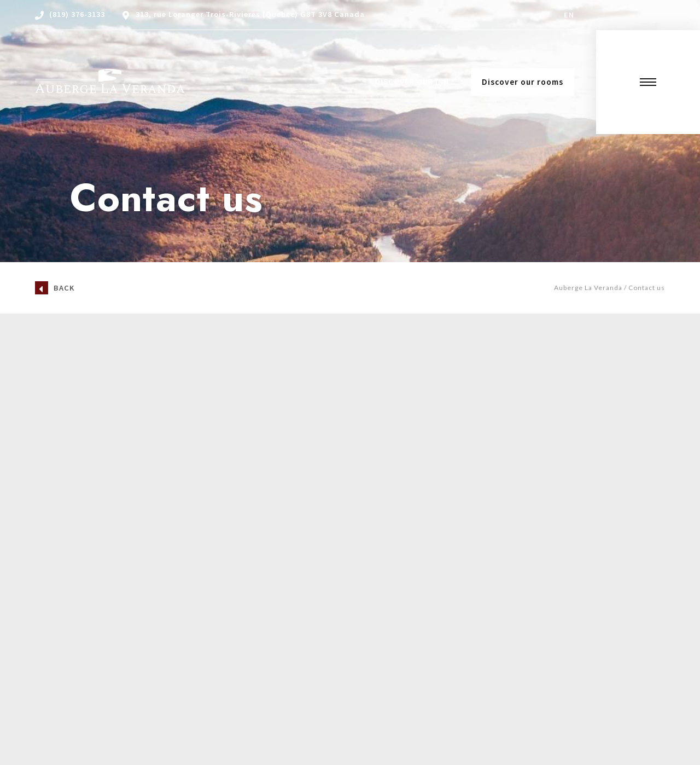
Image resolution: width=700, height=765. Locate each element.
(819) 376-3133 (77, 14)
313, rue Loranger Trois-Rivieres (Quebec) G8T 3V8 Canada (250, 14)
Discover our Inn (412, 82)
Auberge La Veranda (588, 288)
